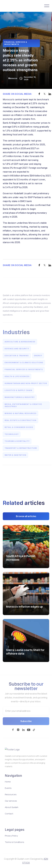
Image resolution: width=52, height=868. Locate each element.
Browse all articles (26, 517)
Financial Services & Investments (16, 43)
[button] (47, 6)
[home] (14, 6)
